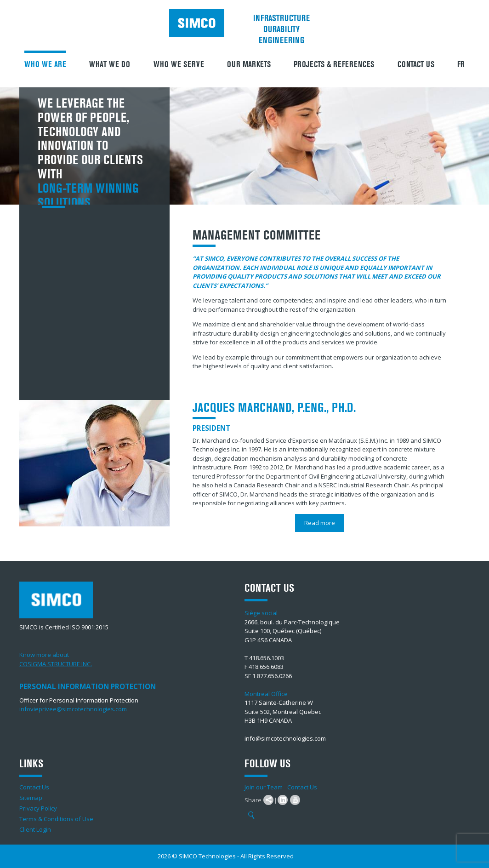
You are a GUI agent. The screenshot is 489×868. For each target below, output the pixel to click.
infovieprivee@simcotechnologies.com (73, 709)
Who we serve (179, 64)
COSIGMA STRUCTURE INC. (56, 664)
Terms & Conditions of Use (56, 819)
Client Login (35, 829)
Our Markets (249, 64)
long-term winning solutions (88, 196)
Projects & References (334, 64)
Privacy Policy (38, 808)
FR (461, 64)
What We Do (110, 64)
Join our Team (264, 787)
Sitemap (31, 798)
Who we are (45, 64)
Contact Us (416, 64)
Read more (320, 523)
